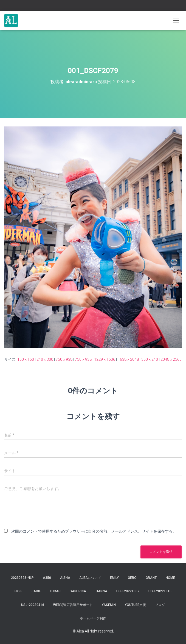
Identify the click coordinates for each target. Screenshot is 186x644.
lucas (55, 591)
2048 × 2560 (171, 359)
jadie (36, 591)
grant (151, 578)
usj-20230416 (33, 605)
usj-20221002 (128, 591)
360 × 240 (150, 359)
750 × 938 (64, 359)
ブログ (160, 605)
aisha (65, 578)
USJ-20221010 (160, 591)
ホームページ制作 (93, 618)
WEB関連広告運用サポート (73, 605)
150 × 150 (26, 359)
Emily (114, 578)
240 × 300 (45, 359)
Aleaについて (90, 578)
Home (170, 578)
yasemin (109, 605)
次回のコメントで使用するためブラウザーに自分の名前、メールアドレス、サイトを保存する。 (94, 531)
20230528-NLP (22, 578)
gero (132, 578)
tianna (101, 591)
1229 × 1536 (105, 359)
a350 (47, 578)
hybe (19, 591)
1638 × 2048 (128, 359)
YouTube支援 (135, 605)
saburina (78, 591)
